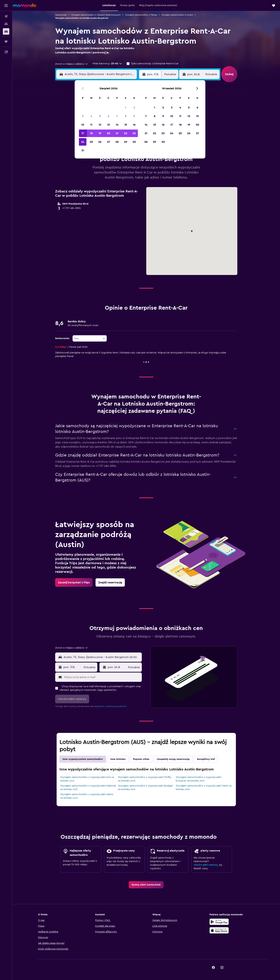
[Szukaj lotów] (6, 16)
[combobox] (72, 64)
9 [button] (134, 116)
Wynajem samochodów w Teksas (141, 15)
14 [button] (117, 125)
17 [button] (83, 133)
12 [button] (100, 125)
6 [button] (108, 116)
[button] (6, 6)
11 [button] (91, 125)
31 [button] (83, 150)
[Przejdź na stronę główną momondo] (24, 5)
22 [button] (126, 133)
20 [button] (108, 133)
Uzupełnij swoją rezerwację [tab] (173, 759)
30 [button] (134, 142)
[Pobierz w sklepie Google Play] (219, 922)
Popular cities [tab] (141, 759)
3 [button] (83, 116)
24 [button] (83, 142)
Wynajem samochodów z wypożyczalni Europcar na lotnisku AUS (198, 779)
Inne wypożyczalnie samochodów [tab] (83, 759)
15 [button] (126, 125)
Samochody (61, 15)
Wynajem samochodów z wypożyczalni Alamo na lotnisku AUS (87, 796)
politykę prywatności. (117, 706)
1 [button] (126, 108)
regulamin (99, 706)
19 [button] (100, 133)
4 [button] (91, 116)
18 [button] (91, 133)
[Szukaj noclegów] (6, 24)
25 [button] (91, 142)
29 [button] (126, 142)
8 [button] (126, 116)
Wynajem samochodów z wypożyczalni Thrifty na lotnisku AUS (145, 779)
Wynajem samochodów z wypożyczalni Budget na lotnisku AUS (145, 788)
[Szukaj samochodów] (6, 31)
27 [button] (108, 142)
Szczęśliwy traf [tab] (206, 759)
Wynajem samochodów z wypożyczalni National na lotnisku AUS (88, 788)
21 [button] (117, 133)
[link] (74, 582)
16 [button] (134, 125)
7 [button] (117, 116)
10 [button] (83, 125)
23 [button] (134, 133)
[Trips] (6, 42)
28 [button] (117, 142)
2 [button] (134, 108)
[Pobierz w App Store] (219, 930)
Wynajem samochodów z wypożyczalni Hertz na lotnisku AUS (204, 788)
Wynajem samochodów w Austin (177, 15)
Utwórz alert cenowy (206, 865)
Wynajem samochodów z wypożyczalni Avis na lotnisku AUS (87, 779)
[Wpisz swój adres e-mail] (102, 677)
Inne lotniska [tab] (118, 759)
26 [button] (100, 142)
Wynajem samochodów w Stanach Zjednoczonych (96, 15)
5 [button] (100, 116)
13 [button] (108, 125)
